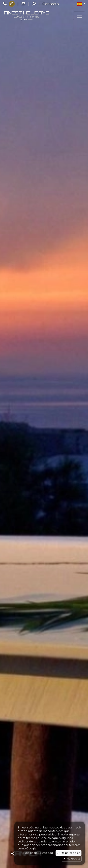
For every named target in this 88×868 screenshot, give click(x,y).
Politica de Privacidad (38, 853)
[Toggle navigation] (79, 16)
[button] (81, 4)
